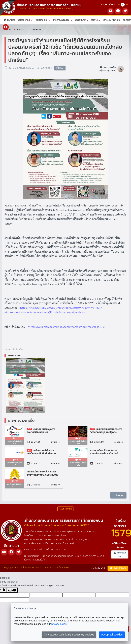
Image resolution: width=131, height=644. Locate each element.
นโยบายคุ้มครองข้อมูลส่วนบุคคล (57, 556)
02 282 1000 (41, 535)
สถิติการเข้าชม (120, 554)
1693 (63, 535)
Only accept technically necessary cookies (69, 635)
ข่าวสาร (21, 29)
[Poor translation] (12, 590)
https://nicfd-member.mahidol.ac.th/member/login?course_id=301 (67, 327)
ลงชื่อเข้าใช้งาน (118, 568)
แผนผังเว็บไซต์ (40, 560)
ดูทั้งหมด (118, 495)
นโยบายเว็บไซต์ (32, 556)
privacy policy (59, 624)
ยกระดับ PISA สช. (112, 20)
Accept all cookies (112, 635)
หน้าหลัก (10, 20)
